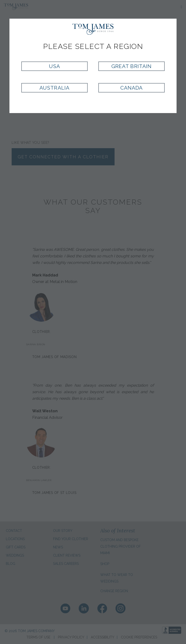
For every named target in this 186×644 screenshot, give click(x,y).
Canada (132, 88)
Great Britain (132, 66)
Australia (54, 88)
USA (54, 66)
